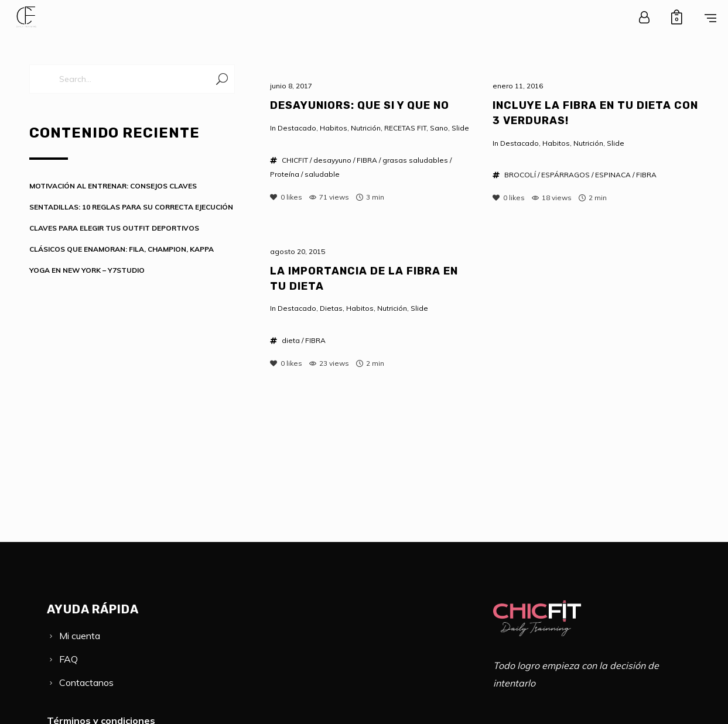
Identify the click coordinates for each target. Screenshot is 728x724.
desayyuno (332, 160)
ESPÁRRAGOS (565, 175)
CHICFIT (295, 160)
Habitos (334, 128)
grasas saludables (415, 160)
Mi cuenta (80, 636)
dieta (291, 340)
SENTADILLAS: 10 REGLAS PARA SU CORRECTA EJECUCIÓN (131, 207)
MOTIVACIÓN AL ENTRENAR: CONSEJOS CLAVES (113, 186)
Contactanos (86, 682)
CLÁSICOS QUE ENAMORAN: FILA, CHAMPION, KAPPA (122, 249)
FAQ (69, 659)
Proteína (285, 174)
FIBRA (367, 160)
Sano (439, 128)
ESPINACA (613, 175)
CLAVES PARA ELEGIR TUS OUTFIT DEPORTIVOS (114, 228)
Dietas (331, 308)
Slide (460, 128)
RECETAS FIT (405, 128)
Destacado (297, 128)
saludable (322, 174)
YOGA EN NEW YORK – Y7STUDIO (87, 270)
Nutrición (366, 128)
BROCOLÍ (520, 175)
